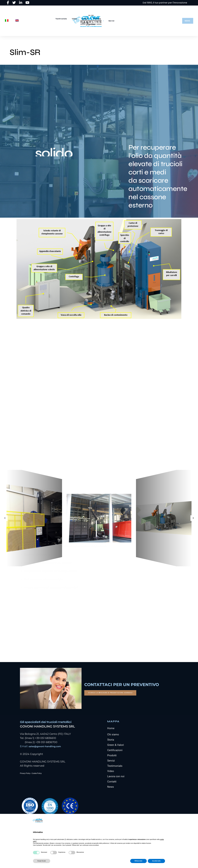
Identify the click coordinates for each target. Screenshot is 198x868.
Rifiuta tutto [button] (138, 861)
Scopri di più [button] (42, 861)
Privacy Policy (25, 787)
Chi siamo (113, 742)
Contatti (154, 21)
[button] (188, 21)
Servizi (66, 21)
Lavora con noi (138, 21)
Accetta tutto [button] (156, 861)
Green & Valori (116, 752)
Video (124, 21)
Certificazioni (115, 757)
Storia (111, 747)
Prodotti (54, 21)
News (111, 794)
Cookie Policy (37, 787)
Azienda (42, 21)
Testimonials (111, 21)
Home (31, 21)
